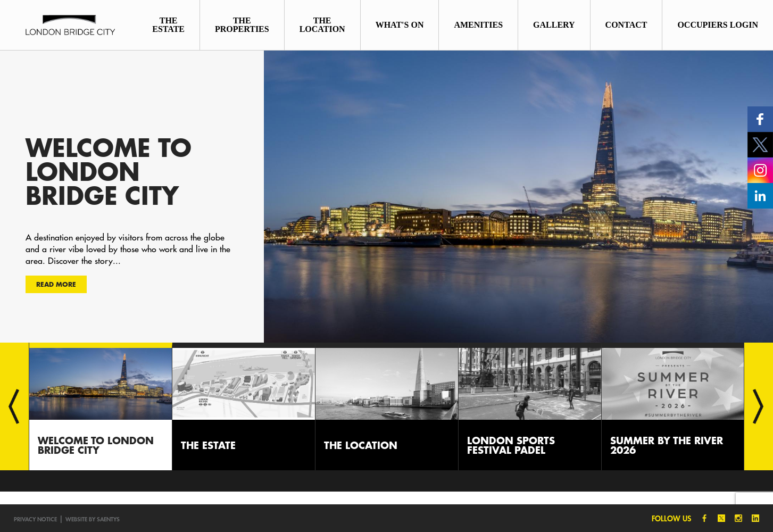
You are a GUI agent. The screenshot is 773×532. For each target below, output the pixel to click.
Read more (56, 284)
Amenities (478, 25)
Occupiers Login (718, 25)
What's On (400, 25)
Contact (626, 25)
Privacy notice (35, 519)
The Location (322, 25)
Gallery (554, 25)
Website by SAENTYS (93, 519)
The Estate (168, 25)
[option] (386, 196)
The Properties (242, 25)
